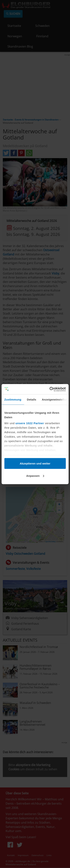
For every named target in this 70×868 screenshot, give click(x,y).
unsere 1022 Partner (30, 423)
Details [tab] (32, 400)
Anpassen (35, 476)
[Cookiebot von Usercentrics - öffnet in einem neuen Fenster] (50, 389)
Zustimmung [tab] (13, 400)
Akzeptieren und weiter (35, 463)
